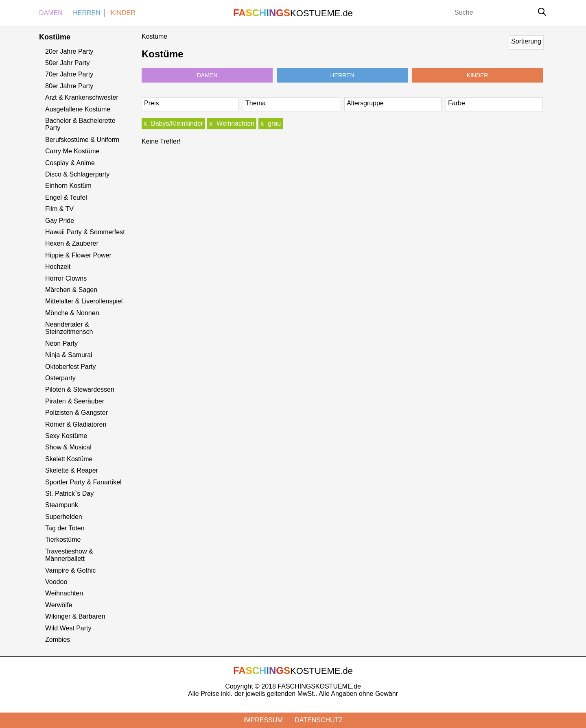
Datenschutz (319, 720)
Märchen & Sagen (71, 290)
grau (274, 123)
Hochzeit (58, 267)
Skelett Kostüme (69, 459)
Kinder (123, 13)
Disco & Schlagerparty (77, 174)
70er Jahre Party (69, 74)
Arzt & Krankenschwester (82, 97)
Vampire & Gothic (70, 570)
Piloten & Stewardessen (80, 389)
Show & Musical (68, 447)
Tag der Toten (65, 528)
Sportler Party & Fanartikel (83, 482)
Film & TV (59, 209)
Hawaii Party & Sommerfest (85, 232)
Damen (51, 13)
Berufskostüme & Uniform (82, 140)
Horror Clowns (66, 278)
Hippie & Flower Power (78, 255)
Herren (87, 13)
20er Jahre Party (69, 51)
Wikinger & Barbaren (75, 616)
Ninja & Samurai (69, 355)
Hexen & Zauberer (72, 243)
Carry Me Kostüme (72, 151)
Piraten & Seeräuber (75, 401)
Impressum (263, 720)
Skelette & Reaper (72, 470)
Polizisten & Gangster (77, 413)
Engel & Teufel (66, 197)
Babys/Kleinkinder (177, 123)
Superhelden (64, 517)
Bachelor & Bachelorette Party (80, 124)
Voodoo (56, 582)
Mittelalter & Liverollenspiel (84, 301)
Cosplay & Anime (70, 163)
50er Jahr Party (67, 63)
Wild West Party (68, 628)
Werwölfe (59, 605)
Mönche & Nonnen (72, 313)
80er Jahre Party (69, 86)
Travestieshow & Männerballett (69, 555)
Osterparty (60, 378)
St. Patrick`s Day (69, 494)
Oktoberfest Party (71, 367)
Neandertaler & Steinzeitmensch (69, 328)
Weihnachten (64, 593)
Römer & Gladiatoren (76, 424)
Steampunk (62, 505)
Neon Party (61, 343)
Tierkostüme (63, 539)
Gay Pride (60, 221)
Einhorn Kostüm (68, 186)
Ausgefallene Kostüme (78, 109)
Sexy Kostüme (66, 436)
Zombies (58, 640)
